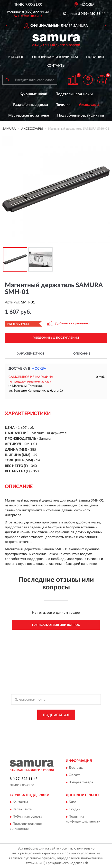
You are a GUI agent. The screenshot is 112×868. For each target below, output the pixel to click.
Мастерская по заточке (29, 115)
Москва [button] (39, 369)
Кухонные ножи (33, 94)
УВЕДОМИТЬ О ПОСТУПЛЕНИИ (56, 338)
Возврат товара (81, 783)
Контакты (56, 66)
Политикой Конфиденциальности (79, 726)
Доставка (76, 768)
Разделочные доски (31, 105)
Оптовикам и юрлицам (55, 57)
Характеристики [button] (31, 354)
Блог (72, 802)
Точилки (63, 105)
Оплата (75, 775)
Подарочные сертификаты (81, 115)
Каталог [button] (16, 57)
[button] (28, 16)
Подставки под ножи (74, 94)
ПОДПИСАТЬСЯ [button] (56, 715)
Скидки (75, 810)
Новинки (95, 57)
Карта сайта (22, 810)
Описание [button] (82, 354)
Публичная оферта (27, 817)
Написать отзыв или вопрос (56, 625)
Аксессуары (89, 105)
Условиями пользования (49, 730)
